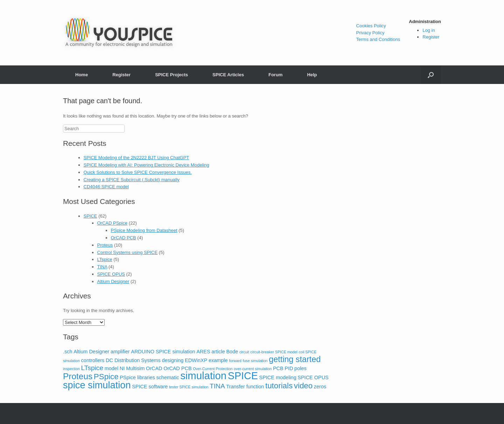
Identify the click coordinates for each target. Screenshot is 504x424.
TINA (102, 267)
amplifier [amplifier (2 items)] (120, 352)
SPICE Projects (171, 75)
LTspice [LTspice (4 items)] (92, 368)
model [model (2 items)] (111, 368)
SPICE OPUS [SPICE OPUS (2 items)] (313, 377)
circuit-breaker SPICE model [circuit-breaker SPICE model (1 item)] (274, 352)
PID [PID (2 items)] (289, 368)
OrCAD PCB (124, 238)
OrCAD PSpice (113, 223)
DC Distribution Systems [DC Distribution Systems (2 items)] (133, 360)
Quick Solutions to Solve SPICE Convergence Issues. (138, 172)
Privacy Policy (370, 33)
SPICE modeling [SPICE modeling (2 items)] (278, 377)
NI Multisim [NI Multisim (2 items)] (132, 368)
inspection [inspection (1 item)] (71, 369)
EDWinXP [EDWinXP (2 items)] (196, 360)
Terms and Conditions (378, 39)
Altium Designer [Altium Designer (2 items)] (91, 352)
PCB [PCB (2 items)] (278, 368)
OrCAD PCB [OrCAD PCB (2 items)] (177, 368)
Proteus (105, 245)
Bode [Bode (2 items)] (232, 352)
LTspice (105, 259)
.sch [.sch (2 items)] (68, 352)
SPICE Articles (228, 75)
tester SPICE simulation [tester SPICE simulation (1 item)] (189, 387)
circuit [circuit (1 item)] (244, 352)
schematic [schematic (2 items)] (167, 377)
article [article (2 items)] (218, 352)
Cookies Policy (371, 26)
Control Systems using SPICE (128, 252)
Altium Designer (113, 281)
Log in (429, 30)
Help (312, 75)
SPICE (90, 216)
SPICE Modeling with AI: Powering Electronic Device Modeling (146, 165)
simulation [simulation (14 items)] (203, 376)
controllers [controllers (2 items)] (93, 360)
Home (82, 75)
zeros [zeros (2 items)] (320, 387)
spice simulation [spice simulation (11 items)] (97, 385)
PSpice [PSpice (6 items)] (106, 377)
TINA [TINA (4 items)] (217, 386)
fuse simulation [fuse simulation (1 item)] (255, 361)
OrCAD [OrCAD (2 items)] (154, 368)
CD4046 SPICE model (106, 187)
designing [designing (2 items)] (173, 360)
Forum (275, 75)
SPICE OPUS (111, 274)
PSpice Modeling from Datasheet (144, 230)
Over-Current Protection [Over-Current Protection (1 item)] (213, 369)
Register (431, 37)
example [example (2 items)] (218, 360)
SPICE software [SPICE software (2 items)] (150, 387)
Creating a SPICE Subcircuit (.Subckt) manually (132, 180)
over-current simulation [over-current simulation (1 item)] (253, 369)
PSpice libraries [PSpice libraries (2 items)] (137, 377)
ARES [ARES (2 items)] (203, 352)
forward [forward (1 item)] (235, 361)
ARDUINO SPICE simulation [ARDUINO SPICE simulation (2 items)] (163, 352)
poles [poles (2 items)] (300, 368)
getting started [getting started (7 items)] (295, 359)
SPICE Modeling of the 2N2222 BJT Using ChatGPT (136, 158)
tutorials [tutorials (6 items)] (279, 386)
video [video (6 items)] (303, 386)
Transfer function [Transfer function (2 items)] (245, 387)
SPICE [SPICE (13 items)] (243, 376)
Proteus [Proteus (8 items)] (78, 376)
